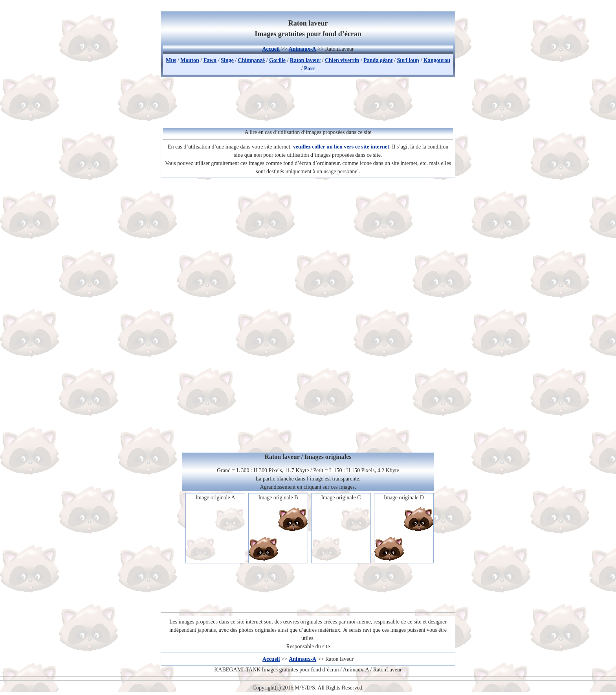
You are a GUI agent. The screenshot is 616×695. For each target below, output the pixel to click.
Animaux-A (302, 49)
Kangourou (437, 60)
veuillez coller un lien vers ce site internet (341, 147)
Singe (227, 60)
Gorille (277, 60)
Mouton (190, 60)
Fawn (210, 60)
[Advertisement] (308, 100)
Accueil (271, 49)
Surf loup (408, 60)
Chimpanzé (251, 60)
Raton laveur (305, 60)
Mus (171, 60)
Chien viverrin (342, 60)
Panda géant (378, 60)
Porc (310, 69)
